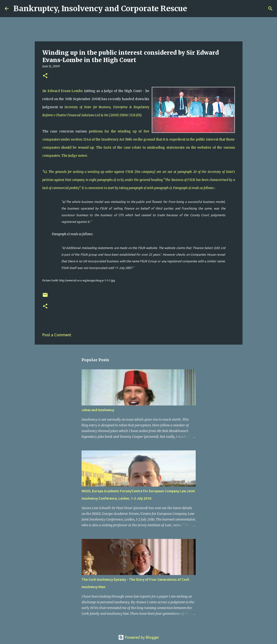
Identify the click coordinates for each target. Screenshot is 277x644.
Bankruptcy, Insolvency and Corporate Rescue (100, 9)
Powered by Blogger (139, 637)
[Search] (194, 9)
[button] (45, 76)
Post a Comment (57, 335)
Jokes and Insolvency (98, 410)
